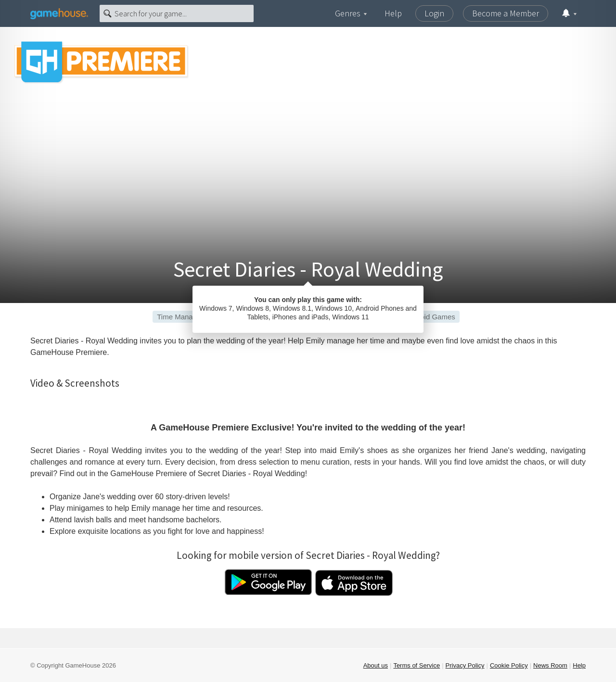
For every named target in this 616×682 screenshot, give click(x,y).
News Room (550, 665)
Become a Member (506, 13)
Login (434, 13)
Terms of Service (417, 665)
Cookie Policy (509, 665)
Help (393, 13)
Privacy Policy (465, 665)
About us (376, 665)
